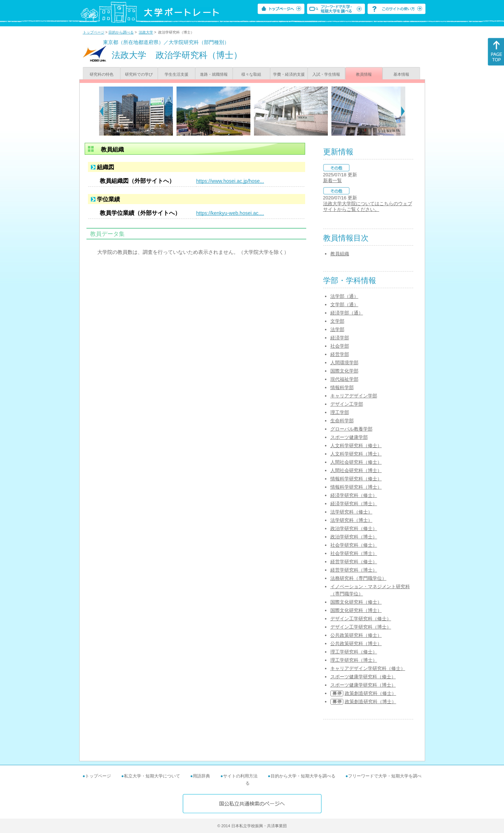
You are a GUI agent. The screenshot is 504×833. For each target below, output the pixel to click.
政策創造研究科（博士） (371, 702)
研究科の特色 (102, 74)
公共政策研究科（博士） (356, 644)
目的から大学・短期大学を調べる (303, 776)
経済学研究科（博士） (354, 504)
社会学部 (340, 346)
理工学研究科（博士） (354, 660)
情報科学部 (342, 387)
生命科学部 (342, 421)
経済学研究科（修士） (354, 495)
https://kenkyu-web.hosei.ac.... (230, 213)
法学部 (337, 329)
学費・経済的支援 (289, 74)
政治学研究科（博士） (354, 537)
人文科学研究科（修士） (356, 446)
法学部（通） (344, 296)
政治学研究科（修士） (354, 528)
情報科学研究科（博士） (356, 487)
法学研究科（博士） (351, 520)
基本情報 (401, 74)
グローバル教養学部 (351, 429)
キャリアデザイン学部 (354, 396)
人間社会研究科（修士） (356, 462)
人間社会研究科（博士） (356, 470)
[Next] (403, 111)
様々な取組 (251, 74)
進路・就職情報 (214, 74)
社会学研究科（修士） (354, 545)
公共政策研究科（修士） (356, 635)
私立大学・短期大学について (152, 776)
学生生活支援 (177, 74)
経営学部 (340, 354)
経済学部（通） (347, 313)
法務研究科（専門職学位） (358, 578)
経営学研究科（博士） (354, 570)
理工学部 (340, 412)
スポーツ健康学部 (349, 437)
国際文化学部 (344, 371)
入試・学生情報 (326, 74)
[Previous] (101, 111)
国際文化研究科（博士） (356, 610)
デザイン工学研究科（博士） (361, 627)
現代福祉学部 (344, 379)
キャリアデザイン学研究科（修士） (368, 668)
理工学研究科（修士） (354, 652)
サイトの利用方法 (240, 776)
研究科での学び (139, 74)
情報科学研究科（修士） (356, 479)
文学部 (337, 321)
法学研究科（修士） (351, 512)
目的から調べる (121, 32)
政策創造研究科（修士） (371, 693)
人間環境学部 (344, 363)
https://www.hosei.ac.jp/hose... (230, 181)
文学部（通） (344, 305)
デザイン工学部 (347, 404)
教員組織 (340, 254)
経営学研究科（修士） (354, 562)
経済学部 (340, 338)
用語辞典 (201, 776)
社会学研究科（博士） (354, 553)
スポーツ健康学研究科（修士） (363, 677)
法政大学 (146, 32)
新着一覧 (333, 180)
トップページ (94, 32)
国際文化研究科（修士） (356, 602)
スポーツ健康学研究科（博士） (363, 685)
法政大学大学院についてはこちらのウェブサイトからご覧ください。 (368, 206)
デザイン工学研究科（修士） (361, 619)
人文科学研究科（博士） (356, 454)
